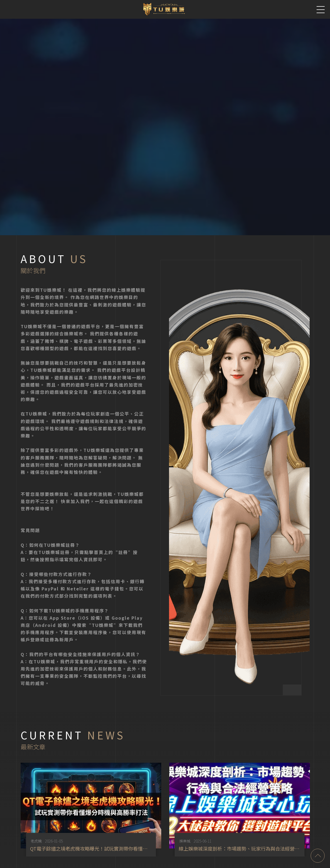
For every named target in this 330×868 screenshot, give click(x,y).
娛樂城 (182, 840)
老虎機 (34, 840)
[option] (89, 809)
